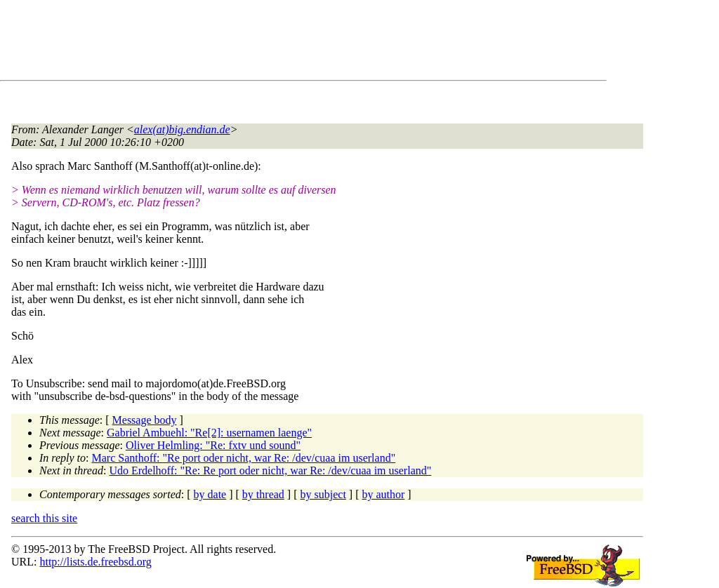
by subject (323, 494)
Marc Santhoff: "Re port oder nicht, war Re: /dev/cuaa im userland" (244, 458)
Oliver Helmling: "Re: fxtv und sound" (213, 445)
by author (383, 494)
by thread (263, 494)
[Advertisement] (267, 43)
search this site (44, 518)
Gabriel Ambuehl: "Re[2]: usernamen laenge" (209, 433)
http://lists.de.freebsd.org (95, 562)
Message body (145, 420)
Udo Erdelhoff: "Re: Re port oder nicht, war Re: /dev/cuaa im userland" (270, 470)
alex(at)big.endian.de (182, 129)
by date (210, 494)
